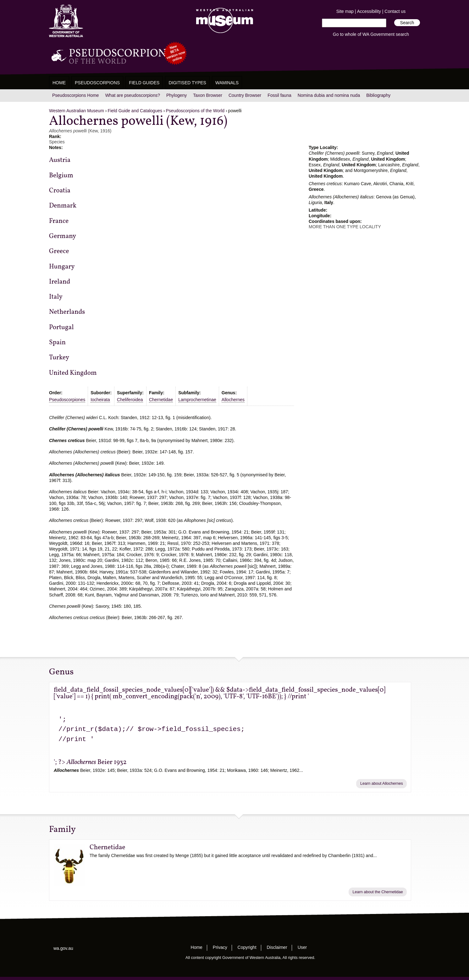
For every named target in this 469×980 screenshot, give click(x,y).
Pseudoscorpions (97, 83)
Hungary (62, 267)
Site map (345, 11)
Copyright (247, 947)
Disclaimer (277, 947)
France (59, 221)
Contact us (395, 11)
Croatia (60, 191)
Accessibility (369, 11)
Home (59, 83)
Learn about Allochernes (382, 783)
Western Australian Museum (223, 21)
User (302, 947)
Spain (57, 343)
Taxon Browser (208, 95)
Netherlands (67, 312)
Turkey (59, 358)
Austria (60, 160)
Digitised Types (187, 83)
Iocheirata (100, 400)
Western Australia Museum (66, 21)
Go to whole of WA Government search (371, 34)
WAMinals (227, 83)
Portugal (61, 327)
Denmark (63, 206)
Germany (63, 236)
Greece (59, 251)
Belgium (61, 176)
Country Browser (245, 95)
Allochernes (233, 400)
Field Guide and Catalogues (135, 111)
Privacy (220, 947)
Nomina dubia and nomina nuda (329, 95)
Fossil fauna (279, 95)
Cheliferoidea (130, 400)
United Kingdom (73, 373)
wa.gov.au (63, 948)
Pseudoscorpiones (67, 400)
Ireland (60, 282)
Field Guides (144, 83)
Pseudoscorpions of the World (195, 111)
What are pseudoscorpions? (133, 95)
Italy (56, 297)
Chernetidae (161, 400)
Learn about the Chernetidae (378, 892)
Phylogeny (177, 95)
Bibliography (378, 95)
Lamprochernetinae (197, 400)
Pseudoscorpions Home (76, 95)
